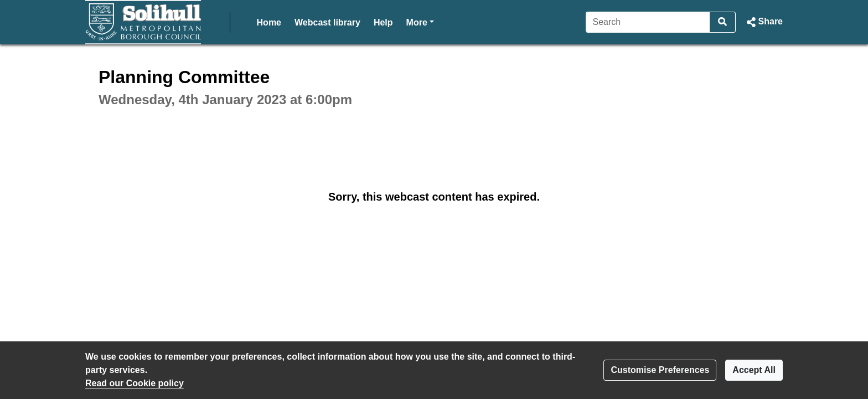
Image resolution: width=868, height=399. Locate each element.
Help (383, 22)
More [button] (420, 21)
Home (269, 22)
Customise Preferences (660, 370)
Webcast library (327, 22)
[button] (764, 22)
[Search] (648, 22)
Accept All (754, 370)
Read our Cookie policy (135, 383)
